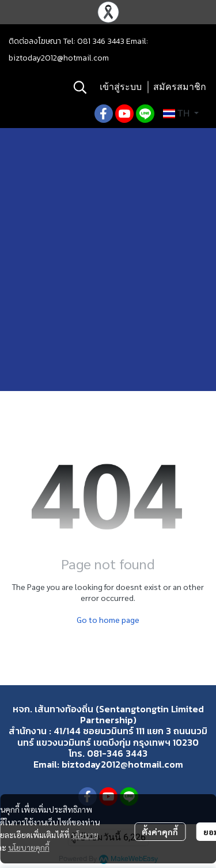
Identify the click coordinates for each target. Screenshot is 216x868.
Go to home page (108, 619)
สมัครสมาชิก (180, 87)
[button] (80, 87)
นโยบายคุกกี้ (29, 847)
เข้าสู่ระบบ (121, 87)
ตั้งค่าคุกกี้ (160, 832)
